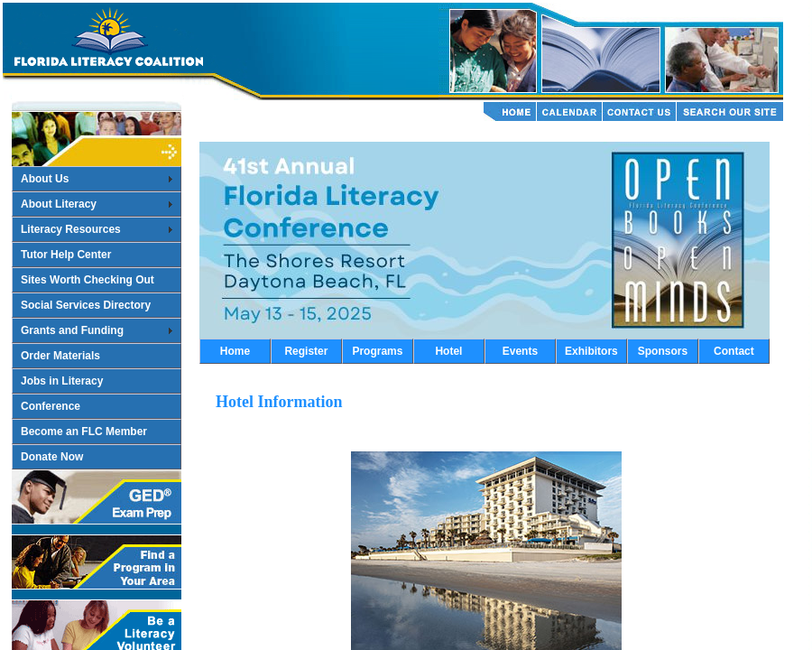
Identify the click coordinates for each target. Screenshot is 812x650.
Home (235, 351)
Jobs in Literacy (62, 381)
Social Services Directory (86, 305)
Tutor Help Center (66, 255)
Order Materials (60, 356)
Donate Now (52, 457)
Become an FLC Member (84, 432)
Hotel (448, 351)
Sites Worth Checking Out (88, 280)
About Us (45, 179)
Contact (734, 351)
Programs (377, 351)
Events (520, 351)
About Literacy (59, 204)
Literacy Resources (71, 229)
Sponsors (663, 351)
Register (306, 351)
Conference (51, 406)
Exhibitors (591, 351)
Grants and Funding (72, 330)
